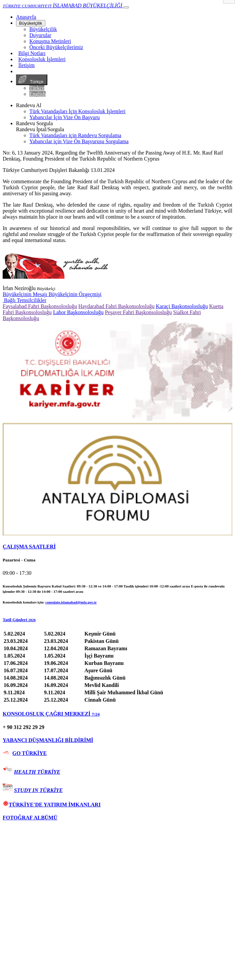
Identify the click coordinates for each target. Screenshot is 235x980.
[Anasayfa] (26, 17)
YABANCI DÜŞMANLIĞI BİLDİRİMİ (48, 740)
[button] (117, 620)
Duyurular (40, 35)
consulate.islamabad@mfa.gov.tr (71, 602)
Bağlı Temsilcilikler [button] (24, 300)
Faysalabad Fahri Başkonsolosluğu (40, 306)
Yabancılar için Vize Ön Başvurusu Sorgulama (79, 141)
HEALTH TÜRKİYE (37, 772)
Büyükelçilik (31, 23)
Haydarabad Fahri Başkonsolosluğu (116, 306)
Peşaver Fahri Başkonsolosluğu (138, 312)
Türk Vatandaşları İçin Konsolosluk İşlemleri (77, 111)
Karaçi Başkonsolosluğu (182, 306)
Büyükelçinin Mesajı (26, 294)
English (37, 94)
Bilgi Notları (32, 53)
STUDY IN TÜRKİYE (38, 790)
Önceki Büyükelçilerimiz (56, 47)
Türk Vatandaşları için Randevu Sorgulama (75, 135)
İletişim (26, 65)
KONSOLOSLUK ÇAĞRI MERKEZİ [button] (51, 714)
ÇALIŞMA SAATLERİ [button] (29, 547)
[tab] (117, 547)
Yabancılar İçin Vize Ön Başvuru (64, 117)
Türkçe (32, 80)
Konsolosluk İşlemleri (42, 59)
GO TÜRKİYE (29, 753)
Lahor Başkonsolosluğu (78, 312)
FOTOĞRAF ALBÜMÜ (30, 818)
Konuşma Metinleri (50, 41)
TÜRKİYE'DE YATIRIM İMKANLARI (52, 805)
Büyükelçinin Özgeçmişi (75, 294)
